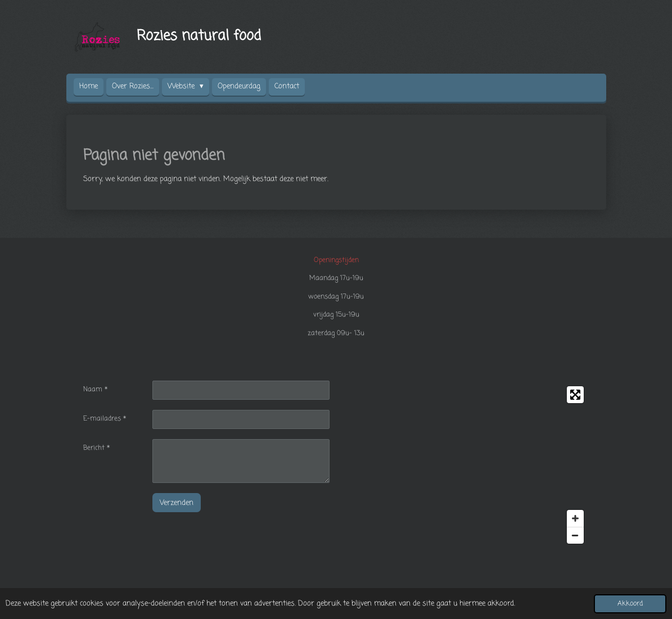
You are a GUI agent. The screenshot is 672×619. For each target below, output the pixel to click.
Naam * (95, 390)
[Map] (466, 465)
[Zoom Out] (575, 535)
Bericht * (96, 448)
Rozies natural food (199, 36)
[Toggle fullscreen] (575, 395)
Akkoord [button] (630, 604)
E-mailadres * (105, 419)
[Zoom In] (575, 518)
